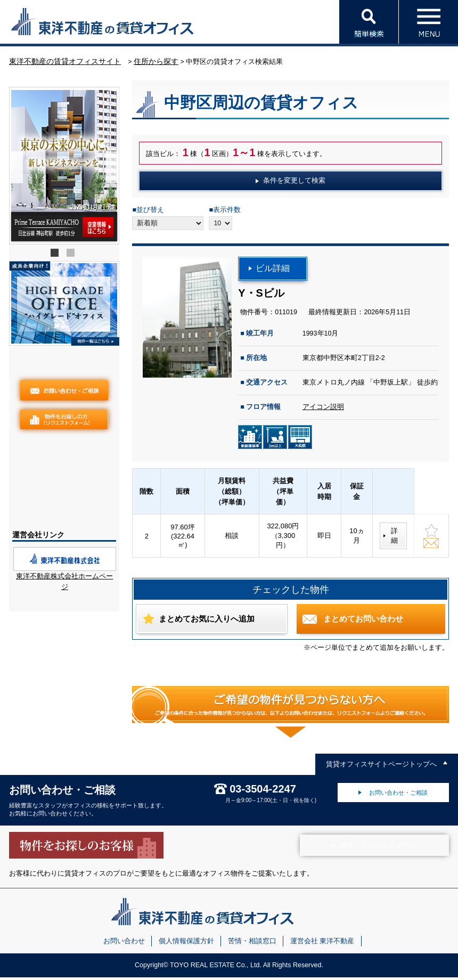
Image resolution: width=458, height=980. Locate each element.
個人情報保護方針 (186, 944)
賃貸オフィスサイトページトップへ (381, 767)
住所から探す (156, 64)
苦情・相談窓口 (252, 944)
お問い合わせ (124, 944)
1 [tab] (56, 257)
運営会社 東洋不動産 (322, 944)
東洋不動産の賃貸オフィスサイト (65, 64)
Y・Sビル (261, 296)
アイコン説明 (323, 410)
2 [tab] (72, 257)
